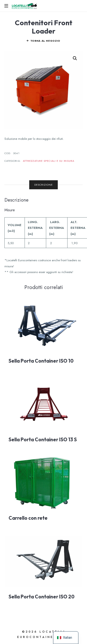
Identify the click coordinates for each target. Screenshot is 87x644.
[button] (75, 58)
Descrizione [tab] (43, 185)
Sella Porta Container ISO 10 (41, 361)
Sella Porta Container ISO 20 (42, 597)
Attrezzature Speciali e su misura (49, 161)
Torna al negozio (45, 41)
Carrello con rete (28, 518)
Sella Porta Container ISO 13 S (43, 439)
